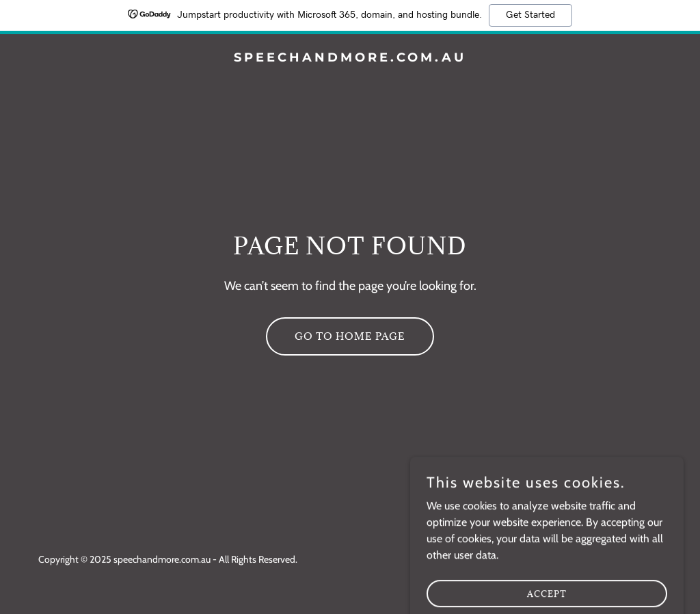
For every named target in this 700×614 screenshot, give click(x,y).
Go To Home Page (350, 336)
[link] (350, 58)
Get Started (530, 15)
